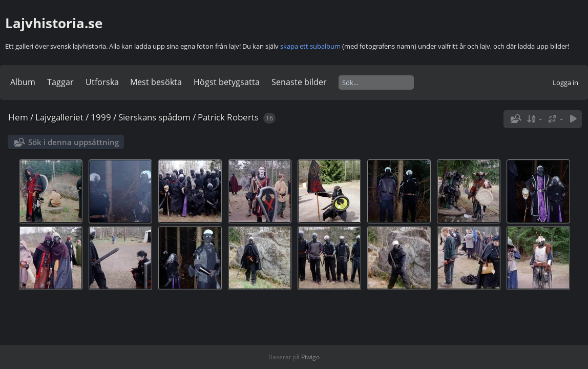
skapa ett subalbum (310, 46)
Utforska (102, 82)
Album (23, 82)
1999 (101, 117)
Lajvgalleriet (59, 117)
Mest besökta (156, 82)
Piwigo (310, 357)
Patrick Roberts (228, 117)
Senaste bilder (299, 82)
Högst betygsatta (227, 82)
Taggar (60, 82)
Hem (18, 117)
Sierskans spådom (154, 117)
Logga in (565, 83)
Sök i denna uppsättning (73, 142)
